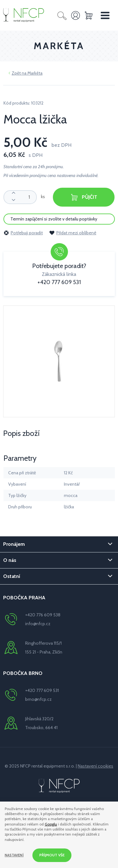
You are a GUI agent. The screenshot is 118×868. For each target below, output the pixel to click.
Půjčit (84, 197)
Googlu (51, 824)
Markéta (35, 73)
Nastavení (14, 855)
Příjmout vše (52, 855)
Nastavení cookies (96, 766)
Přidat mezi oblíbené (73, 233)
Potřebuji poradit (23, 233)
